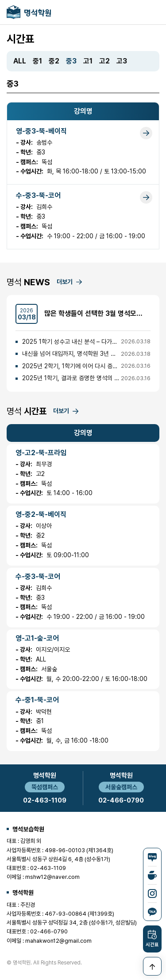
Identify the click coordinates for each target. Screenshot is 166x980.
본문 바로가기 (0, 0)
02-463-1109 (45, 800)
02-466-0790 (121, 800)
